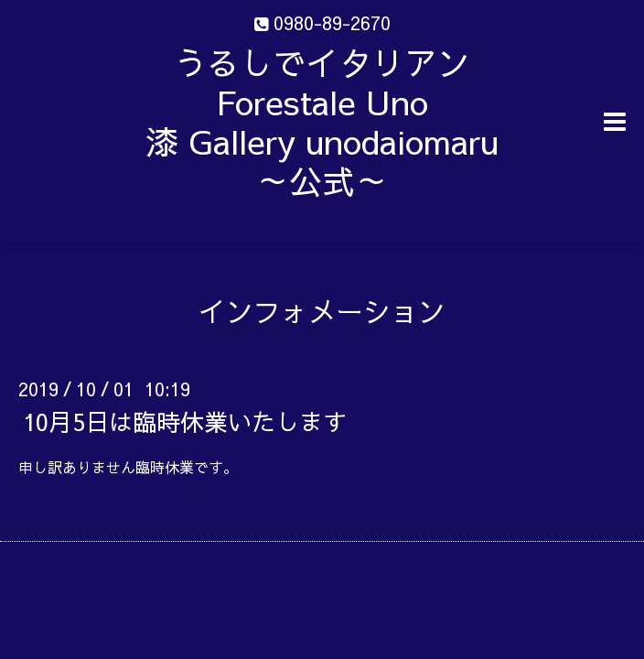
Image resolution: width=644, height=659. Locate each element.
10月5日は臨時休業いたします (185, 421)
